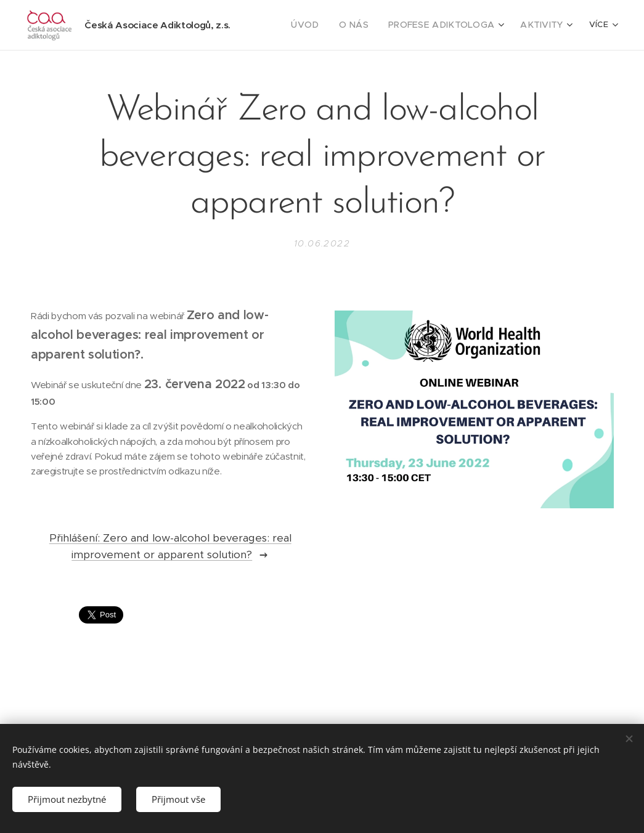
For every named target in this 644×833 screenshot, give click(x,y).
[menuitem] (324, 25)
